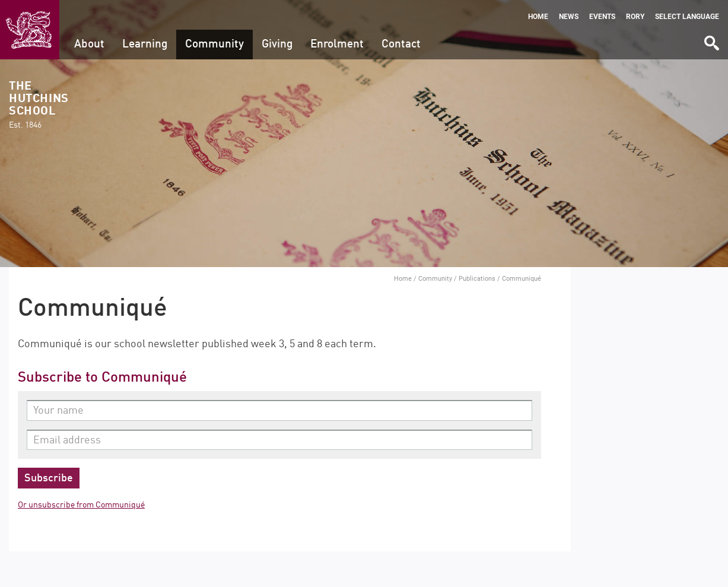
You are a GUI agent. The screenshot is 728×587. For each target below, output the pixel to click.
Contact (401, 44)
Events (602, 16)
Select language (687, 16)
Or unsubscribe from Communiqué (81, 505)
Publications (477, 278)
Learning (145, 44)
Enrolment (337, 44)
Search (711, 39)
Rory (635, 16)
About (89, 44)
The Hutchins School (39, 105)
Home (538, 16)
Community (214, 44)
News (569, 16)
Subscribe (49, 478)
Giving (277, 44)
